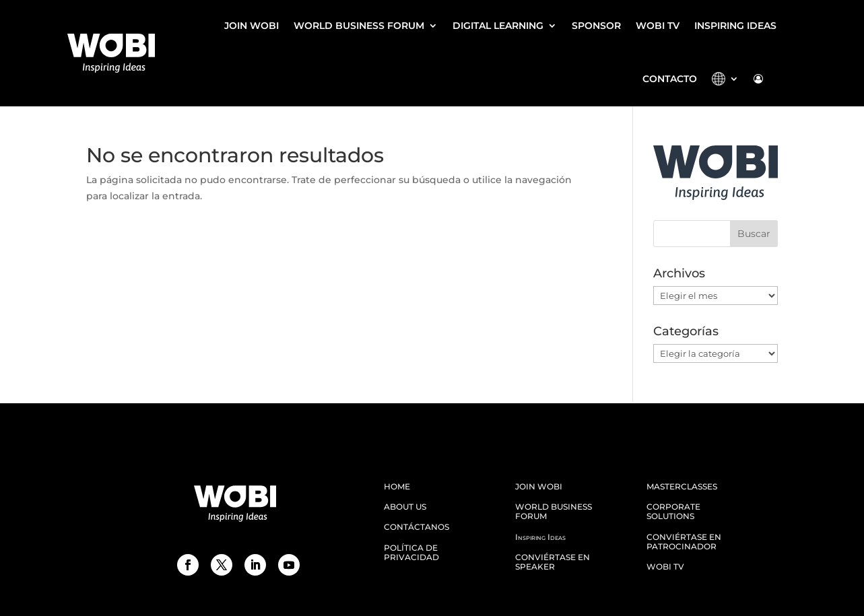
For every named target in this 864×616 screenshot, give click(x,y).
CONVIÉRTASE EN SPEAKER (553, 562)
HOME (397, 487)
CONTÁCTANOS (417, 527)
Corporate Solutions (673, 512)
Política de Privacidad (411, 553)
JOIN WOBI (252, 26)
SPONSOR (596, 26)
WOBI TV (658, 26)
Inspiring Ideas (735, 26)
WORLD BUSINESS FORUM (359, 26)
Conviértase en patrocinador (684, 542)
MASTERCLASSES (682, 487)
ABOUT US (405, 507)
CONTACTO (670, 79)
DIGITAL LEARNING (498, 26)
